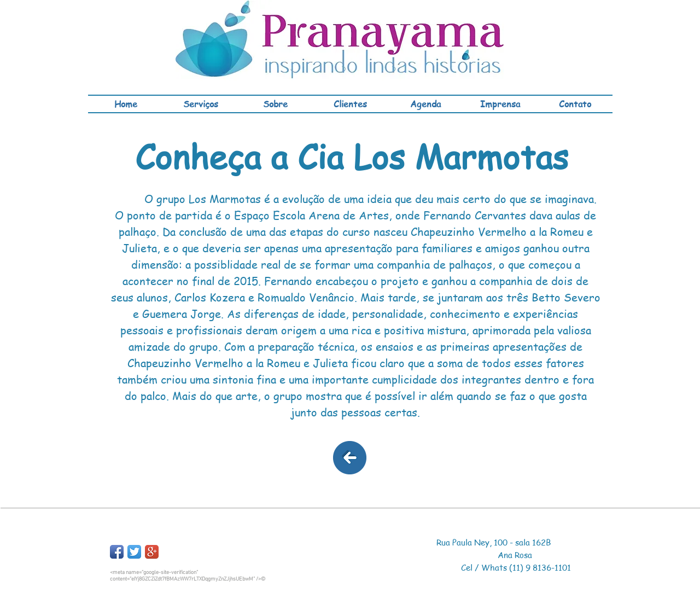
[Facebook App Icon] (117, 552)
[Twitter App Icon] (134, 552)
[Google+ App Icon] (152, 552)
